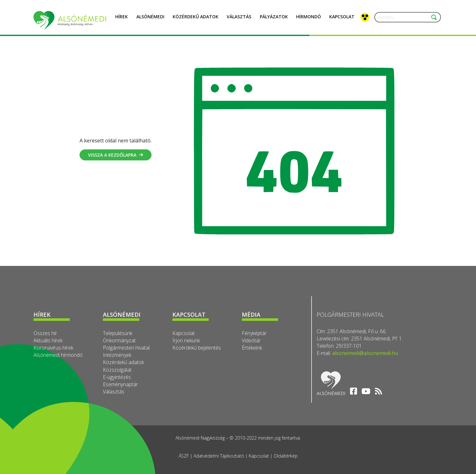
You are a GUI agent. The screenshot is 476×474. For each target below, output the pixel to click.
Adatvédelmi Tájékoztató (219, 456)
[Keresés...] (405, 17)
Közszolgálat (117, 370)
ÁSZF (184, 456)
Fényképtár (254, 333)
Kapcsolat (184, 333)
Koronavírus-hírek (53, 348)
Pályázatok (274, 20)
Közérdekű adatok (123, 362)
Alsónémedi (150, 20)
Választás (239, 20)
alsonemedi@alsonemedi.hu (365, 353)
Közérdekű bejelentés (197, 348)
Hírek (122, 20)
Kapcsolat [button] (342, 20)
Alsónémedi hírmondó (58, 355)
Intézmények (117, 355)
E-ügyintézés (117, 377)
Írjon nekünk (186, 340)
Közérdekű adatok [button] (196, 20)
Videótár (251, 340)
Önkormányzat (119, 340)
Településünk (118, 333)
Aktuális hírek (48, 340)
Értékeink (252, 348)
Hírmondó (309, 20)
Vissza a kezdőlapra (116, 155)
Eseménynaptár (120, 384)
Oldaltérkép (286, 456)
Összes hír (45, 333)
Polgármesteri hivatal (126, 348)
